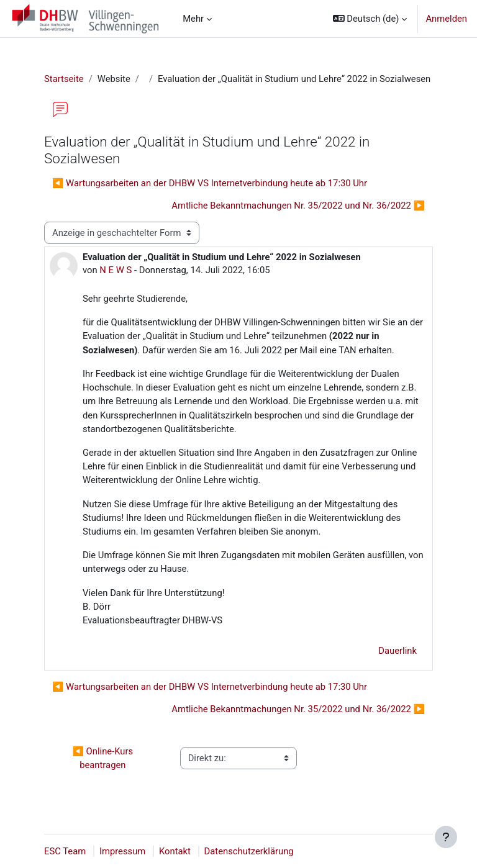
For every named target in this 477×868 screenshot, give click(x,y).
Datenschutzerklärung (249, 851)
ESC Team (65, 851)
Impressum (122, 851)
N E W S (116, 270)
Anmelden (446, 19)
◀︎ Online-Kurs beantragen (103, 758)
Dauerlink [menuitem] (397, 651)
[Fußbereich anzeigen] (446, 837)
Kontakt (175, 851)
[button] (370, 19)
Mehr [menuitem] (193, 19)
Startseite (64, 79)
